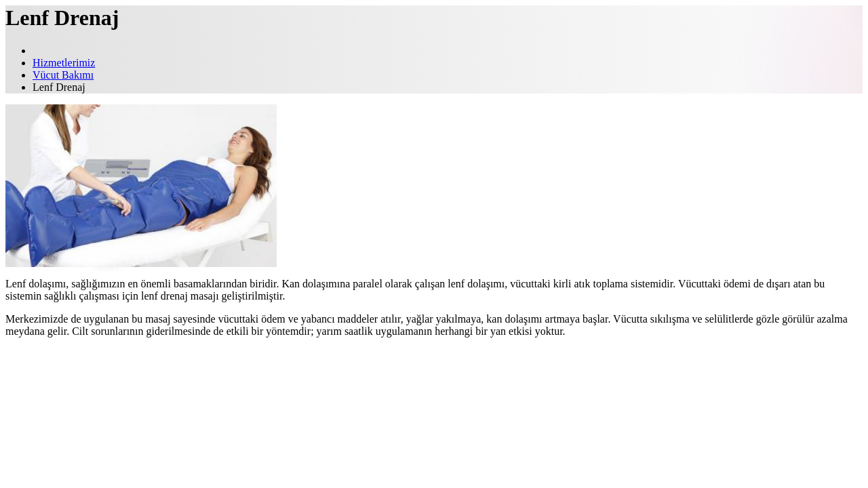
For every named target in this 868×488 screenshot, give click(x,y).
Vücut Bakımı (63, 75)
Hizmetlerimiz (64, 63)
